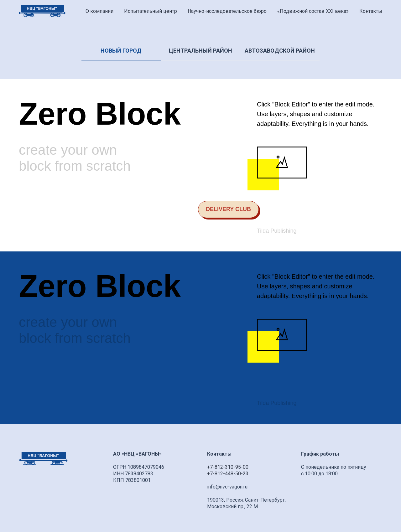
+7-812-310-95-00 (228, 467)
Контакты (371, 11)
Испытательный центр (151, 11)
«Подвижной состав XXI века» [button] (313, 11)
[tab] (121, 54)
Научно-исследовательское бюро (227, 11)
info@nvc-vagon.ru (227, 487)
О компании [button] (99, 11)
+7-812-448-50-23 (228, 474)
